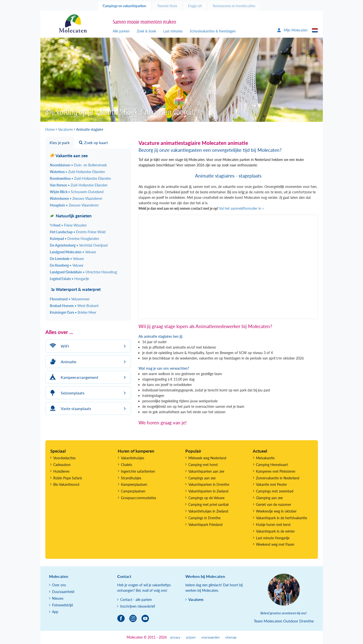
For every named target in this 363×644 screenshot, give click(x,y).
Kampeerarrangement (73, 377)
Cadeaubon (62, 465)
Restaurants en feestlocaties (234, 6)
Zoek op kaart (94, 142)
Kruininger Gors (73, 312)
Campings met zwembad (275, 491)
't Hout (68, 225)
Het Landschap (78, 232)
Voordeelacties (64, 458)
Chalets (126, 465)
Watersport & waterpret (75, 289)
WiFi (59, 346)
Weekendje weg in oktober (276, 511)
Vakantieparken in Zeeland (208, 491)
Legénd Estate (69, 279)
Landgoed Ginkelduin (83, 272)
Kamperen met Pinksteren (276, 471)
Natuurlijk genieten (71, 216)
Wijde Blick (77, 192)
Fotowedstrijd (62, 605)
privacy (175, 637)
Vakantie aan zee (69, 156)
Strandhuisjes (131, 478)
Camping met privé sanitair (209, 504)
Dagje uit (195, 6)
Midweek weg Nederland (207, 458)
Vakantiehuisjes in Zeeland (208, 511)
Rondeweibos (80, 178)
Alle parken (121, 31)
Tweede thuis (167, 6)
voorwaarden (210, 637)
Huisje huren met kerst (273, 525)
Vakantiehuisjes (133, 458)
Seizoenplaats (66, 393)
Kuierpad (74, 239)
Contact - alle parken (136, 600)
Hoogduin (74, 205)
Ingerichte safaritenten (138, 471)
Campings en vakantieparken (124, 6)
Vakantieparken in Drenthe (209, 484)
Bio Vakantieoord (66, 484)
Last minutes (173, 31)
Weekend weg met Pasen (275, 544)
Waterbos (77, 172)
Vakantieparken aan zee (206, 471)
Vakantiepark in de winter (275, 531)
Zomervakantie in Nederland (278, 478)
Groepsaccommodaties (139, 498)
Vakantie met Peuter (271, 484)
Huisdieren (61, 471)
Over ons (59, 585)
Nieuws (58, 598)
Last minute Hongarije (273, 538)
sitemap (231, 637)
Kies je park (60, 142)
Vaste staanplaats (70, 408)
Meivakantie (265, 458)
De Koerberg (67, 265)
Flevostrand (70, 299)
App (55, 612)
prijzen (191, 637)
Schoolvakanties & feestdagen (213, 31)
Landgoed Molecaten (73, 252)
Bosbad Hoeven (74, 306)
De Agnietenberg (79, 245)
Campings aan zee (202, 478)
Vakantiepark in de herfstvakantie (281, 518)
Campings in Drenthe (204, 518)
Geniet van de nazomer (274, 504)
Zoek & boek (146, 31)
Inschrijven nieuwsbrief (138, 606)
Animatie (62, 362)
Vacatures (196, 600)
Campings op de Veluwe (206, 498)
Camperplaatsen (133, 491)
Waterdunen (76, 198)
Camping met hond (203, 465)
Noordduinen (78, 165)
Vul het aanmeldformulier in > (242, 208)
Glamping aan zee (269, 498)
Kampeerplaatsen (134, 484)
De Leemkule (67, 259)
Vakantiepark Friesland (205, 525)
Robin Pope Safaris (68, 478)
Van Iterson (79, 185)
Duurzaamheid (63, 592)
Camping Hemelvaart (272, 465)
